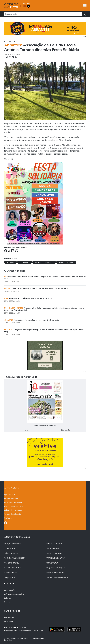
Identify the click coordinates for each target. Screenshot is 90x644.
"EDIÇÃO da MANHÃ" (13, 544)
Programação (10, 590)
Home (6, 42)
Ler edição (65, 430)
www (25, 430)
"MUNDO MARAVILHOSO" (15, 558)
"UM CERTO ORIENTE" (55, 573)
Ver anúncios (9, 618)
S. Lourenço (25, 262)
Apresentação (10, 495)
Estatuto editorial (11, 498)
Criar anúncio (10, 621)
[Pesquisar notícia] (43, 14)
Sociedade (14, 42)
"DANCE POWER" (53, 548)
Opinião (7, 602)
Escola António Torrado (44, 262)
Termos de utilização (12, 514)
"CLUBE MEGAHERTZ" (13, 568)
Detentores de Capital (13, 502)
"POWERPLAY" (52, 563)
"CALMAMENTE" (11, 573)
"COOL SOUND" (10, 548)
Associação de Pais (66, 262)
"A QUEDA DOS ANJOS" (55, 568)
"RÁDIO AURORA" (11, 553)
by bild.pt (8, 640)
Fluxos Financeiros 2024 (14, 506)
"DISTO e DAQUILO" (54, 553)
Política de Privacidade (13, 510)
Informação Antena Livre (14, 594)
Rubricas (8, 598)
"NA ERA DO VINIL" (12, 563)
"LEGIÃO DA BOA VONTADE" (58, 577)
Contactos (8, 518)
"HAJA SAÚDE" (10, 577)
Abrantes (10, 262)
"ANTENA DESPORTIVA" (56, 558)
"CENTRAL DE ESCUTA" (55, 544)
